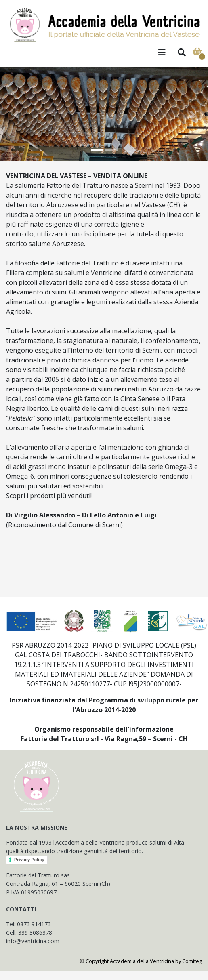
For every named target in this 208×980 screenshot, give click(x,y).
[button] (16, 114)
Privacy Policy (29, 860)
